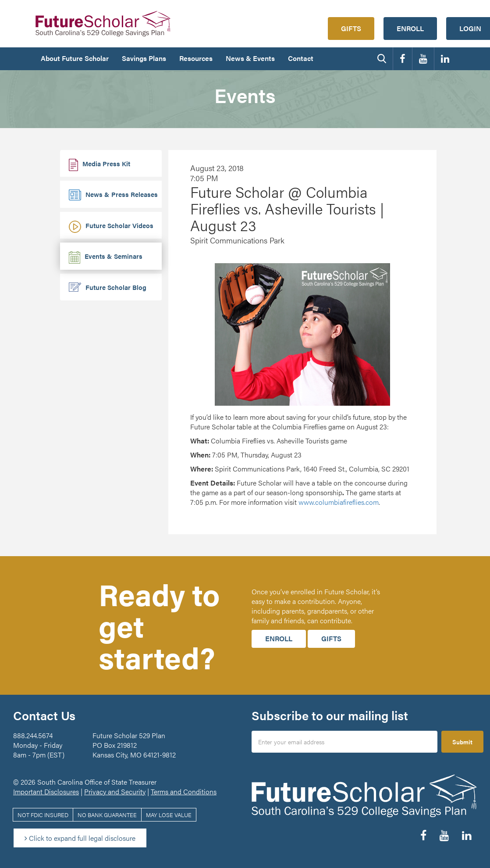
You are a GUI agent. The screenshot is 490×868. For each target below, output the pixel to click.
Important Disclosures (46, 791)
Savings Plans (144, 58)
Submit (462, 742)
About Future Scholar (75, 58)
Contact (301, 58)
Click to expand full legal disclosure (80, 838)
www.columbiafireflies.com (339, 502)
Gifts (351, 28)
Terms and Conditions (184, 791)
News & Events (250, 58)
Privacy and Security (115, 791)
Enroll (410, 28)
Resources (196, 58)
